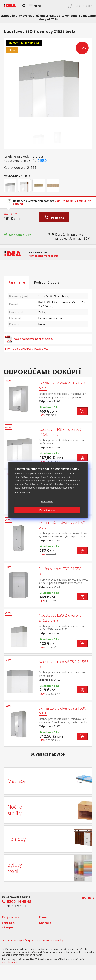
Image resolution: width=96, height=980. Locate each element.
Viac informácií (22, 492)
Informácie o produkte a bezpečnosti (27, 349)
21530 (42, 161)
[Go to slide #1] (38, 138)
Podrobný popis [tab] (47, 282)
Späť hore (88, 898)
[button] (24, 6)
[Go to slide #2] (57, 138)
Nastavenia (47, 501)
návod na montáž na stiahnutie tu (29, 339)
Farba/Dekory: (14, 175)
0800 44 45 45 (19, 901)
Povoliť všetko (47, 510)
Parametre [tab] (17, 282)
